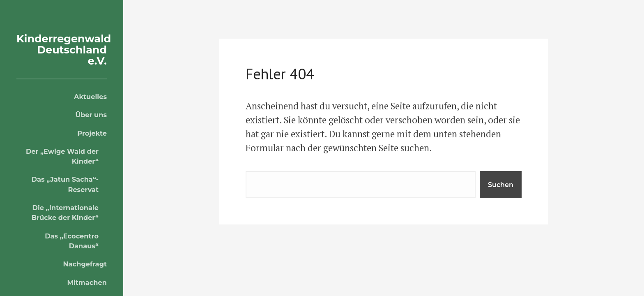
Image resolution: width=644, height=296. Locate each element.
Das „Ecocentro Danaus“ (72, 241)
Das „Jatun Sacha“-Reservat (65, 184)
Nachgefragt (85, 264)
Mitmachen (87, 282)
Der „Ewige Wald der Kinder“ (62, 156)
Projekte (92, 133)
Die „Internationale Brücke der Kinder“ (65, 213)
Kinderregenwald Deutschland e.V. (67, 50)
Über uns (91, 115)
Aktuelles (90, 97)
